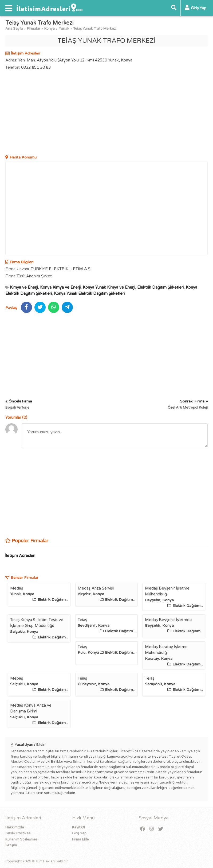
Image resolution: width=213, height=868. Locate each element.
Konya (50, 29)
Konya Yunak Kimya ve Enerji (109, 287)
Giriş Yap (79, 833)
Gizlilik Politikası (18, 833)
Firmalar (34, 29)
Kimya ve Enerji (24, 287)
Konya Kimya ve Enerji (60, 287)
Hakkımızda (15, 827)
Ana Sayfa (14, 29)
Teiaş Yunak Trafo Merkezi (95, 29)
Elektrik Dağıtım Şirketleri (160, 287)
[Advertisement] (106, 113)
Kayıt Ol (78, 827)
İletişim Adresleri (20, 556)
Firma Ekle (80, 839)
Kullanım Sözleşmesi (22, 839)
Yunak (64, 29)
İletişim (11, 845)
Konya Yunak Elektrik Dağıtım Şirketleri (89, 293)
